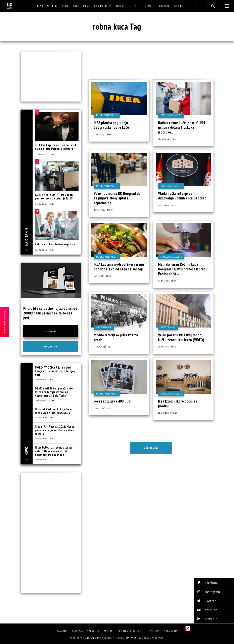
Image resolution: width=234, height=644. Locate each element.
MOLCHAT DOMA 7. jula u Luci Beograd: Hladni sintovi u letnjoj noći (55, 371)
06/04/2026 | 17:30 (44, 400)
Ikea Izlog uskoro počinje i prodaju (178, 404)
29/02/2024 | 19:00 (103, 210)
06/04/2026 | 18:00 (45, 379)
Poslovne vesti (107, 115)
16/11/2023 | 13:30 (102, 276)
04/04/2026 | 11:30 (44, 154)
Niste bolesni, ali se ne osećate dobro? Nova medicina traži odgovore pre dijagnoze (54, 451)
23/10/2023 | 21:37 (167, 280)
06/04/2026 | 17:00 (44, 417)
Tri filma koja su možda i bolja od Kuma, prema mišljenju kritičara (55, 147)
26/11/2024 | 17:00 (167, 139)
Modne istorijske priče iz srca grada (116, 337)
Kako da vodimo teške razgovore (55, 244)
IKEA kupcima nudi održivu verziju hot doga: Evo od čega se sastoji (119, 267)
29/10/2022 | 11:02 (167, 346)
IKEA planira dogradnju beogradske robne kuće (111, 125)
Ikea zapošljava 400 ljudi (113, 401)
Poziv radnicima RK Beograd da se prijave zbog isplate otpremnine (117, 198)
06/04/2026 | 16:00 (45, 438)
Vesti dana (168, 327)
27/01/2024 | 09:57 (167, 205)
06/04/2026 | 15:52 (44, 459)
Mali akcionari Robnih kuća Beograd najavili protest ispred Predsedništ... (182, 269)
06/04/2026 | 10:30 (45, 204)
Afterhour (104, 327)
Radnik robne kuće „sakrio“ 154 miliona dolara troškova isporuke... (181, 127)
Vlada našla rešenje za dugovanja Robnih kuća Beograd (182, 196)
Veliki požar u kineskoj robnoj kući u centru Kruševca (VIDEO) (181, 337)
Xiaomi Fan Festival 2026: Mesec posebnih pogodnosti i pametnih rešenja (55, 430)
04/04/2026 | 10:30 (45, 250)
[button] (214, 583)
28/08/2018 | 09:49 (168, 413)
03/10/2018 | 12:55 (103, 408)
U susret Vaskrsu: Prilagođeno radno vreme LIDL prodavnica (53, 411)
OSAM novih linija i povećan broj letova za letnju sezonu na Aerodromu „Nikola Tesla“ (54, 392)
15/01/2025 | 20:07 (103, 134)
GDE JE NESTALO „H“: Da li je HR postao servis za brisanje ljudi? (54, 197)
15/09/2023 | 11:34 (103, 346)
